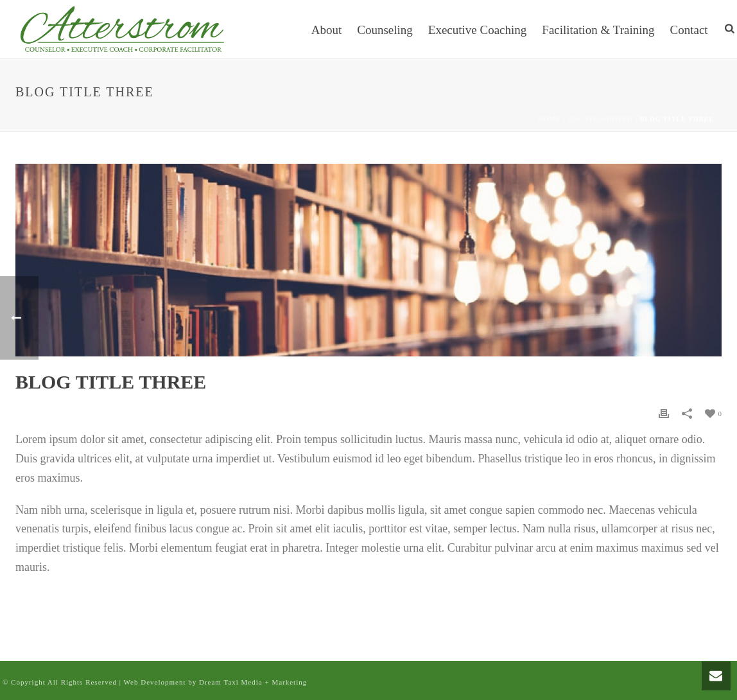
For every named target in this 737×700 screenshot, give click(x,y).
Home (550, 119)
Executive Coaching (478, 30)
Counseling (385, 30)
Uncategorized (600, 119)
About (327, 30)
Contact (689, 30)
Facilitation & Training (598, 30)
